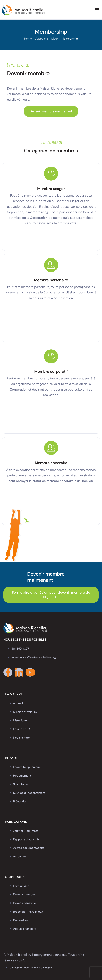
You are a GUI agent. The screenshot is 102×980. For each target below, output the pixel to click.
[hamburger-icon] (97, 10)
